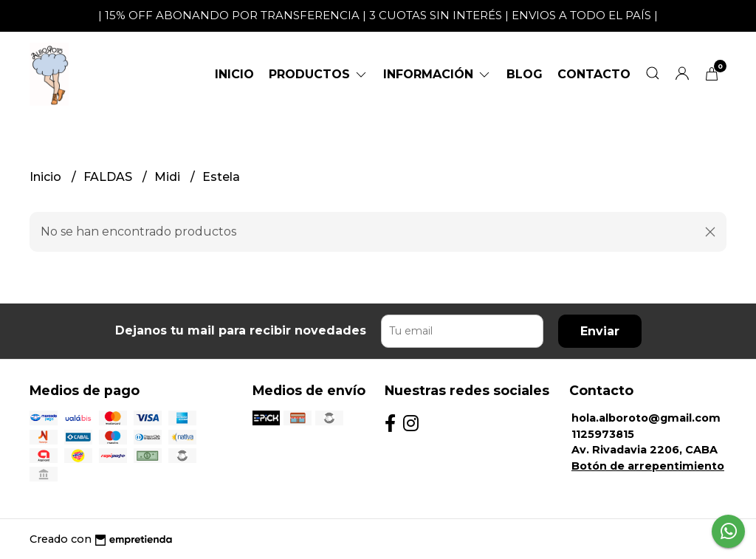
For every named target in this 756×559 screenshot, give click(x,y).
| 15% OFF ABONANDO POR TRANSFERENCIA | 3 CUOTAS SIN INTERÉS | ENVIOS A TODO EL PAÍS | (378, 15)
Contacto (594, 74)
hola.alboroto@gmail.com (646, 418)
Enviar (600, 331)
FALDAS (109, 177)
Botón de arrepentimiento (648, 466)
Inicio (234, 74)
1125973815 (603, 434)
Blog (525, 74)
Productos (319, 74)
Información (437, 74)
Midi (169, 177)
